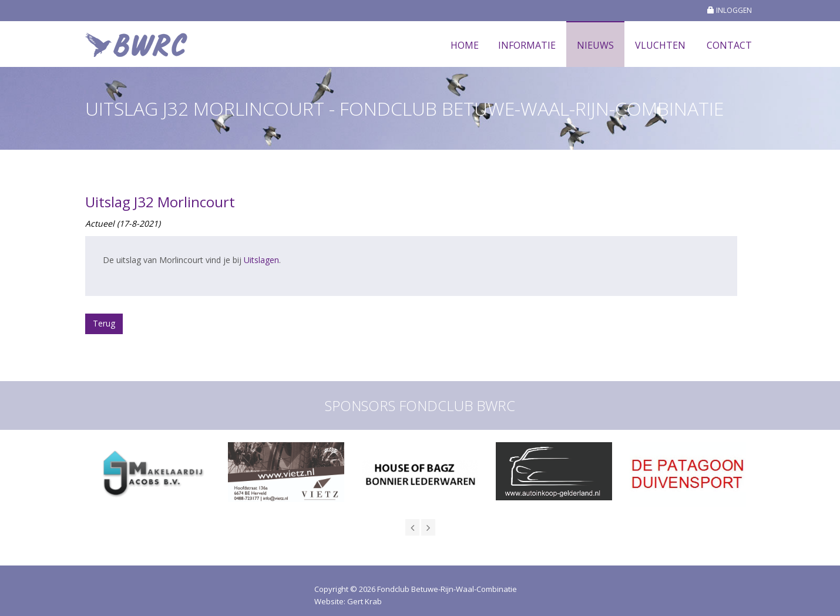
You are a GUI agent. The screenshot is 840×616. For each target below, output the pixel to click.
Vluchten (660, 45)
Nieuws (595, 45)
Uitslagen (261, 260)
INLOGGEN (730, 10)
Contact (729, 45)
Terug (104, 323)
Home (465, 45)
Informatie (527, 45)
